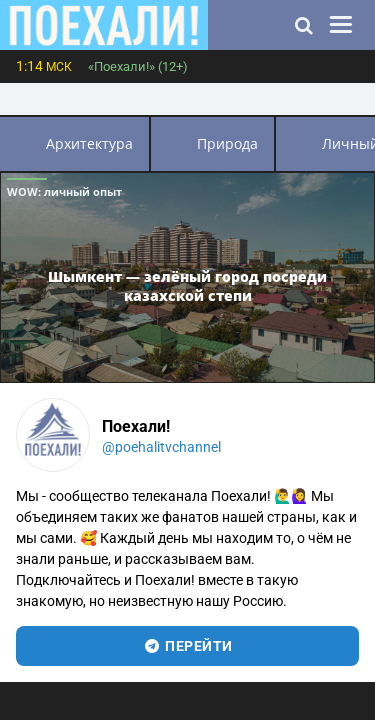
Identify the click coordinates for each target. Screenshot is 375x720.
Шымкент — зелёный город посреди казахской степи (187, 286)
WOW (64, 191)
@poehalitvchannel (161, 447)
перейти (187, 646)
